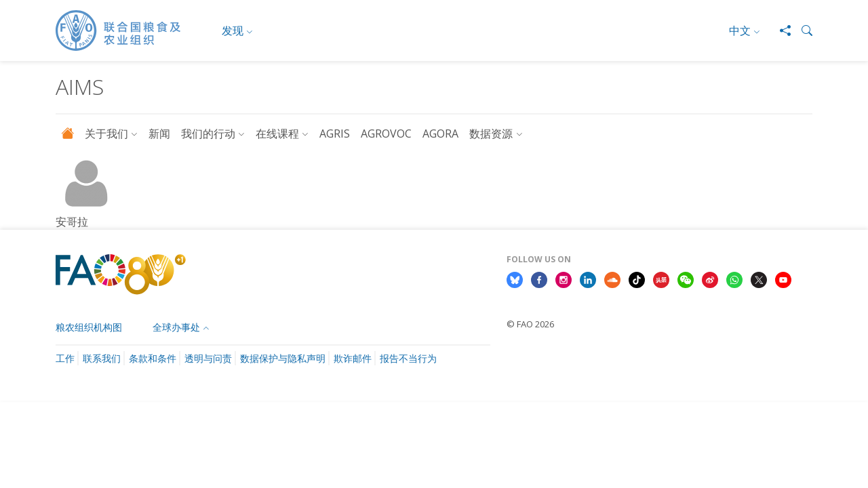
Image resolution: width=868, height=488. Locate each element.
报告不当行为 (408, 358)
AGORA (440, 134)
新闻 (159, 134)
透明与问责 (208, 358)
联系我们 (102, 358)
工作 (65, 358)
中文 (740, 30)
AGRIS (335, 134)
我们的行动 (208, 134)
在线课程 (277, 134)
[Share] (780, 30)
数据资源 (491, 134)
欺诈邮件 (353, 358)
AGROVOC (386, 134)
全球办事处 (176, 327)
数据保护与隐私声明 (283, 358)
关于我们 (106, 134)
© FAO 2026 (530, 324)
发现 (233, 30)
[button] (802, 30)
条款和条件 (153, 358)
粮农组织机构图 (89, 327)
